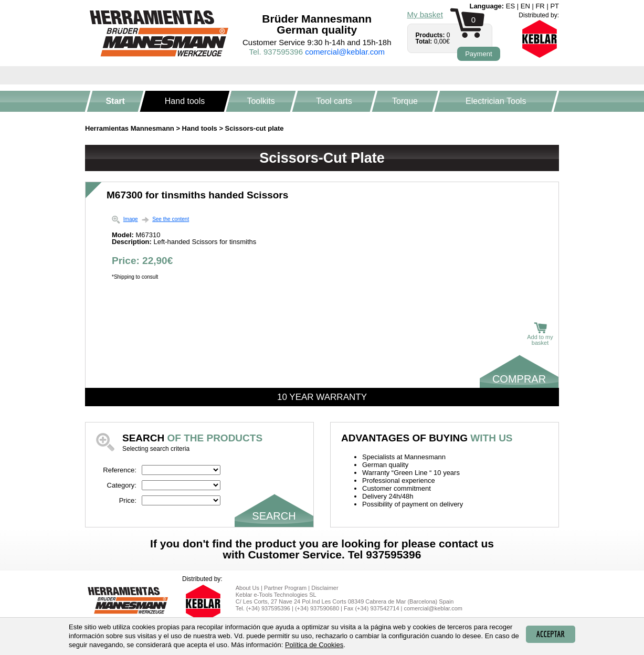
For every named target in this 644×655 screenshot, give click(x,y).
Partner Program (285, 588)
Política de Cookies (314, 645)
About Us (247, 588)
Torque (405, 101)
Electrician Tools (496, 101)
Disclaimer (325, 588)
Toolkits (261, 101)
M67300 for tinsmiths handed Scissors (197, 195)
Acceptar (551, 634)
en (525, 6)
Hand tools (185, 101)
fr (540, 6)
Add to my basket (540, 334)
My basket (425, 14)
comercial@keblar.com (345, 52)
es (510, 6)
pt (555, 6)
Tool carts (334, 101)
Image (131, 219)
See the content (171, 219)
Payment (478, 54)
